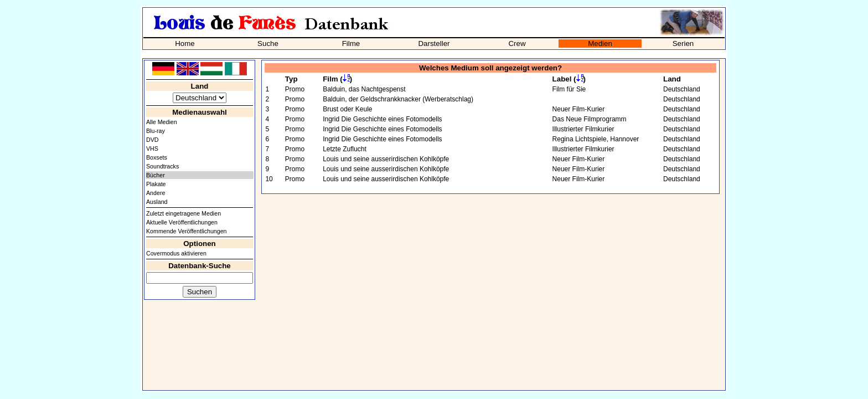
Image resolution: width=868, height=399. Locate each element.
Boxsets (157, 157)
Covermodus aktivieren (176, 253)
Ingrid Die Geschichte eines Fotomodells (382, 119)
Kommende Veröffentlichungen (187, 231)
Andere (156, 193)
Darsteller (434, 44)
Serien (683, 44)
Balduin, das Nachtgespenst (364, 89)
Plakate (156, 184)
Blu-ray (156, 131)
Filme (351, 44)
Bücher (156, 175)
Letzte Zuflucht (345, 149)
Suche (268, 44)
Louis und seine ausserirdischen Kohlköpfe (386, 159)
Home (185, 44)
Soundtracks (162, 166)
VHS (152, 149)
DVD (153, 140)
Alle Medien (162, 122)
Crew (517, 44)
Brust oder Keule (347, 109)
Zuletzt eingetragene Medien (184, 213)
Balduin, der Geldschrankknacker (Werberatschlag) (398, 99)
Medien (600, 44)
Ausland (157, 202)
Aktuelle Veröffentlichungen (182, 222)
